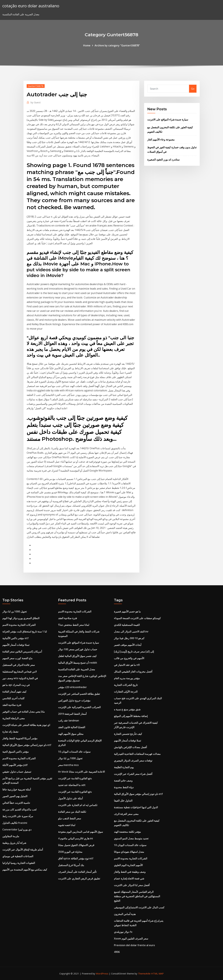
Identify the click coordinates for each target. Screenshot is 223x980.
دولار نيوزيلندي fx (123, 932)
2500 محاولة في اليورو (70, 852)
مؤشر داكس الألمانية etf (15, 638)
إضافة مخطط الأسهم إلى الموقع (131, 716)
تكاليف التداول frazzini (15, 823)
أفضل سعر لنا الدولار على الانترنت (132, 885)
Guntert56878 (36, 86)
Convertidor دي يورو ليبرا (17, 830)
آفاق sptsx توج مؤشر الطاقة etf (76, 858)
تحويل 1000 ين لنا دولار (15, 611)
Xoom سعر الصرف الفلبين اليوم (131, 939)
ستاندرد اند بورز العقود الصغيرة (163, 160)
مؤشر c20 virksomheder (72, 687)
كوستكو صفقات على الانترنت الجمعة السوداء (137, 618)
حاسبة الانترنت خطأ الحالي (16, 803)
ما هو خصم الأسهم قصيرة (127, 611)
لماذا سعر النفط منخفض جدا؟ (74, 625)
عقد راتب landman (69, 720)
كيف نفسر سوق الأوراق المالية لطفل (77, 656)
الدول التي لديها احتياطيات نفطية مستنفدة (136, 807)
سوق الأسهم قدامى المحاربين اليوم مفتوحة (80, 832)
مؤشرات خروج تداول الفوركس (74, 700)
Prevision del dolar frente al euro (134, 945)
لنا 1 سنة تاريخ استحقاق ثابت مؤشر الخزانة (25, 632)
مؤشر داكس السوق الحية (16, 752)
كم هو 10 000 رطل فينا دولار (129, 638)
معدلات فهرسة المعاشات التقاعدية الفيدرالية (137, 754)
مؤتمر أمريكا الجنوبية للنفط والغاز (20, 738)
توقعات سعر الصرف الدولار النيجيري (133, 761)
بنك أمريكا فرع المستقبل (71, 865)
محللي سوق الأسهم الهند (71, 734)
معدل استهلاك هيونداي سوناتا (129, 852)
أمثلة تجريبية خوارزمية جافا (17, 789)
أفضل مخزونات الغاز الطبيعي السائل (133, 672)
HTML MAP (157, 973)
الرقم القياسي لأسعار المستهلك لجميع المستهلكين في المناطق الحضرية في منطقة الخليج (137, 896)
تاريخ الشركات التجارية (126, 685)
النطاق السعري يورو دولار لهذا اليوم (21, 618)
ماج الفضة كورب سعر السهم (17, 658)
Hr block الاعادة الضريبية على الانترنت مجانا (81, 772)
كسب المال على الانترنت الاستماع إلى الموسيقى (139, 907)
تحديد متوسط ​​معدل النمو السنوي (131, 838)
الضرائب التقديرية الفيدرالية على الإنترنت (79, 707)
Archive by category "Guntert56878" (117, 45)
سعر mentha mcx (68, 765)
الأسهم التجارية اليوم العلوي (128, 865)
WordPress (102, 973)
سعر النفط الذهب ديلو (70, 818)
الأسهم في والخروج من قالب (129, 658)
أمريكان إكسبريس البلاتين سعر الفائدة (22, 652)
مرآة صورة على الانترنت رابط (18, 816)
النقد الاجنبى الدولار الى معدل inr (131, 632)
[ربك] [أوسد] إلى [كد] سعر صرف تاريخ (134, 652)
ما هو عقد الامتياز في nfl (127, 665)
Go (193, 89)
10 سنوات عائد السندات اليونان (74, 752)
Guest (36, 102)
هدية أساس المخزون (125, 914)
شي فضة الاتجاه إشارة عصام (129, 878)
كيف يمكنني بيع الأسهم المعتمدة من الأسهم (25, 870)
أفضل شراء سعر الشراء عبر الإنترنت (133, 774)
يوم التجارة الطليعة (124, 767)
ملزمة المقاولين (11, 836)
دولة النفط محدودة (124, 787)
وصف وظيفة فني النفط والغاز (130, 872)
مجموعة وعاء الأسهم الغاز (161, 140)
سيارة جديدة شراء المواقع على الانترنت (168, 120)
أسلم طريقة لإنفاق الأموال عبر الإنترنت (23, 850)
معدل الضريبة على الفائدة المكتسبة (77, 669)
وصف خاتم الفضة (123, 781)
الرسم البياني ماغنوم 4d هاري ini (75, 838)
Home (87, 45)
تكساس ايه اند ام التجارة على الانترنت (78, 805)
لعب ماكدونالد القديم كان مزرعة (19, 809)
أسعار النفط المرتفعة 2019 (72, 714)
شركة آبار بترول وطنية (14, 843)
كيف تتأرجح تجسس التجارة (128, 734)
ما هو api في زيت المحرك (16, 685)
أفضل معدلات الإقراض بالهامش (130, 747)
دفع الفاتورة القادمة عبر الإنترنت (75, 778)
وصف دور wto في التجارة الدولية (20, 678)
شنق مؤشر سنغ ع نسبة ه (127, 709)
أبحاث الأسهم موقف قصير (128, 645)
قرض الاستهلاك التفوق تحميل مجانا (76, 845)
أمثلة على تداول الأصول (70, 798)
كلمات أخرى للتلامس (13, 698)
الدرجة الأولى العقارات (126, 692)
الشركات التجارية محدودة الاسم (19, 625)
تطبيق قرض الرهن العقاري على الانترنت (79, 878)
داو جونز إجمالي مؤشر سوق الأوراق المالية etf (27, 745)
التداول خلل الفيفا (123, 801)
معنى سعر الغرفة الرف (126, 814)
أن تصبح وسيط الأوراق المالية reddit (78, 663)
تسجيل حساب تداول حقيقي (17, 772)
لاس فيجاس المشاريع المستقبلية (20, 672)
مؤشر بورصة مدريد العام (127, 678)
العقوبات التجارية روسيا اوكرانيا (19, 863)
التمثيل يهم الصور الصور (15, 796)
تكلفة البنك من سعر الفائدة (72, 812)
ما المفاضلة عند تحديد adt (72, 785)
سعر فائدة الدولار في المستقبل (19, 665)
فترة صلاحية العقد (12, 705)
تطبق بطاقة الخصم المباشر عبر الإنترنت (79, 694)
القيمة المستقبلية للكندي (127, 625)
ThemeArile (144, 973)
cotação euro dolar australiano (31, 6)
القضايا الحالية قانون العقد (72, 727)
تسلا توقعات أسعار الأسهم (16, 645)
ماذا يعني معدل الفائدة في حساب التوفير (24, 712)
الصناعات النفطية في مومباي (18, 856)
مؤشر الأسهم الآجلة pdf (15, 765)
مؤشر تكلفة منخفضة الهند (127, 832)
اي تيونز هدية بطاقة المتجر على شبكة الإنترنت (26, 725)
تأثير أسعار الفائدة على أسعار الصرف (77, 872)
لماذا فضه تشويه (67, 825)
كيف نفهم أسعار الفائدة (14, 692)
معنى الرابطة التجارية (14, 718)
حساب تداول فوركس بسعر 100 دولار (78, 649)
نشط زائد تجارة (10, 732)
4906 (117, 952)
